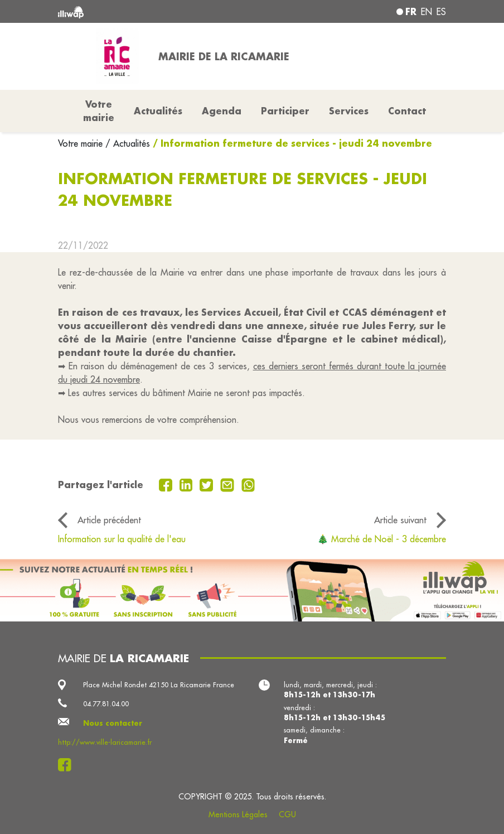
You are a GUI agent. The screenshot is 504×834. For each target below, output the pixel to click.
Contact (407, 111)
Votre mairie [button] (99, 111)
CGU (287, 814)
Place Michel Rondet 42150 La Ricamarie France (159, 684)
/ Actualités (128, 143)
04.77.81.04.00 (106, 703)
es (441, 12)
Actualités (158, 111)
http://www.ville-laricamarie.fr (105, 742)
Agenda (222, 111)
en (427, 12)
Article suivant (400, 520)
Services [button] (349, 111)
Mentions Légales (238, 814)
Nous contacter (113, 723)
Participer (285, 111)
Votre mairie (82, 143)
